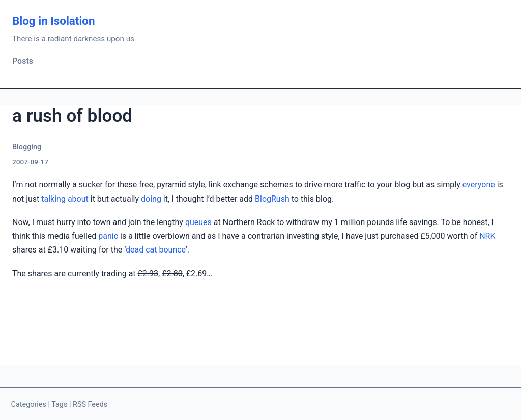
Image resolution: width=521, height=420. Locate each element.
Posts (23, 61)
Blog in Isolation (54, 21)
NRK (487, 236)
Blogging (27, 147)
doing (151, 199)
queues (198, 222)
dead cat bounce (155, 250)
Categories (29, 404)
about (78, 199)
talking (53, 199)
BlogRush (272, 199)
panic (108, 236)
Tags (59, 404)
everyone (479, 185)
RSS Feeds (90, 404)
